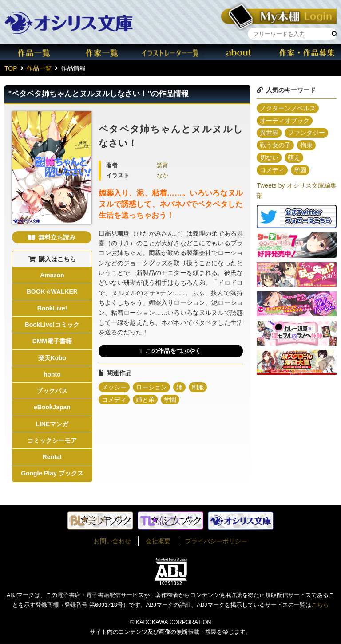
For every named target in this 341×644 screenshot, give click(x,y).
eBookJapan (52, 408)
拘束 (306, 145)
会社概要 (158, 542)
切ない (269, 158)
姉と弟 (145, 400)
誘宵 (163, 165)
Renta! (52, 458)
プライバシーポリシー (216, 542)
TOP (11, 68)
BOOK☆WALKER (52, 292)
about (239, 52)
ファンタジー (306, 133)
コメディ (114, 400)
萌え (294, 158)
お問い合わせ (112, 542)
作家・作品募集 (307, 52)
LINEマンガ (52, 424)
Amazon (52, 275)
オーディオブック (285, 121)
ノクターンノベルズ (288, 108)
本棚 (279, 15)
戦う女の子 (275, 145)
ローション (151, 387)
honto (52, 375)
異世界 (269, 133)
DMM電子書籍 (52, 342)
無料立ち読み (57, 237)
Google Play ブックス (52, 474)
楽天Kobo (52, 358)
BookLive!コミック (52, 325)
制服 (198, 387)
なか (163, 176)
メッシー (114, 387)
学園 (170, 400)
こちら (320, 606)
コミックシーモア (52, 441)
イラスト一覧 (170, 52)
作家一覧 (103, 52)
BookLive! (52, 308)
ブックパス (52, 391)
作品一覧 (34, 52)
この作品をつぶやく (173, 351)
